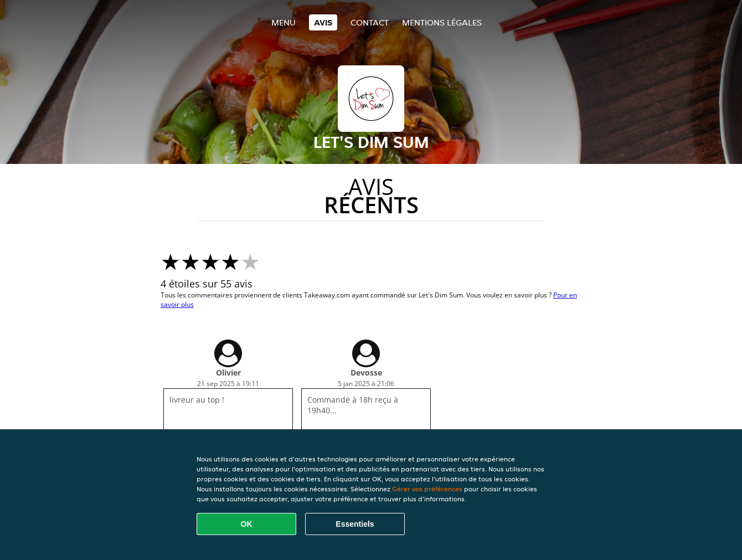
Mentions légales (442, 22)
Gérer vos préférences (427, 489)
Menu (284, 22)
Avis (323, 22)
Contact (370, 22)
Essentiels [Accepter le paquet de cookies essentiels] (355, 524)
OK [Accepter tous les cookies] (247, 524)
